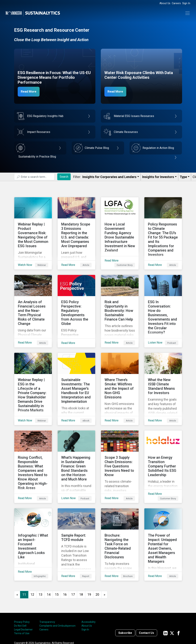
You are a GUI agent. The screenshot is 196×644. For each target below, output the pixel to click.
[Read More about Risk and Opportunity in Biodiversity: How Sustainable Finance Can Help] (120, 303)
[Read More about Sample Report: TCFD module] (76, 519)
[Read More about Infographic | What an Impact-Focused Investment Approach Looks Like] (33, 519)
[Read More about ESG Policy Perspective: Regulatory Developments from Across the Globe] (76, 303)
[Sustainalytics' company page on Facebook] (178, 604)
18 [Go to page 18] (81, 566)
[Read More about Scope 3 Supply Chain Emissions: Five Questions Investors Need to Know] (120, 447)
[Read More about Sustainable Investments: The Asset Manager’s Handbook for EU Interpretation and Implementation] (76, 375)
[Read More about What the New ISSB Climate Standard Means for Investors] (163, 375)
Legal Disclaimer (23, 601)
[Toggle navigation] (188, 13)
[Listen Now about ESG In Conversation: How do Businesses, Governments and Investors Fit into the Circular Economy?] (163, 303)
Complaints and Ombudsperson (57, 597)
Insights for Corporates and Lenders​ (109, 177)
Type (183, 177)
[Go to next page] (104, 566)
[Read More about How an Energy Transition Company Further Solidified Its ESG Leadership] (163, 447)
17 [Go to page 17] (73, 566)
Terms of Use (22, 605)
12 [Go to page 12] (32, 566)
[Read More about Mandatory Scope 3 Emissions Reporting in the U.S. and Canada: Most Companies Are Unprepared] (76, 231)
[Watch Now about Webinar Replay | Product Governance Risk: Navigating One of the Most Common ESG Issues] (33, 231)
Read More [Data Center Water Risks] (117, 92)
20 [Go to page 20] (97, 566)
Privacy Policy (22, 593)
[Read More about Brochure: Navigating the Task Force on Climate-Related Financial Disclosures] (120, 519)
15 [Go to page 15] (57, 566)
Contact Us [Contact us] (147, 604)
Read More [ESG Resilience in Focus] (30, 92)
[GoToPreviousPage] (17, 566)
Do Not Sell (20, 597)
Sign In (186, 3)
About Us (165, 3)
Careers (176, 3)
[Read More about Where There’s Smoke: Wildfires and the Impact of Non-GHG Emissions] (120, 375)
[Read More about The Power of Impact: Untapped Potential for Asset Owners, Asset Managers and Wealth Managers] (163, 519)
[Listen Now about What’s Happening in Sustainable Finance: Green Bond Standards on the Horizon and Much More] (76, 447)
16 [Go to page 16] (65, 566)
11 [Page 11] (24, 566)
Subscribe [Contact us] (125, 604)
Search (64, 177)
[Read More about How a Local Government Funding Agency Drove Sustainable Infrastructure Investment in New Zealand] (120, 231)
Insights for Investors (158, 177)
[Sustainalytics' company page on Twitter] (172, 604)
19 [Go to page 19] (89, 566)
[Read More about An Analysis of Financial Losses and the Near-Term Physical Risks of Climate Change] (33, 303)
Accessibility (89, 593)
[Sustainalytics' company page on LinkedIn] (165, 604)
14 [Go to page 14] (49, 566)
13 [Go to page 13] (40, 566)
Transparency (47, 593)
